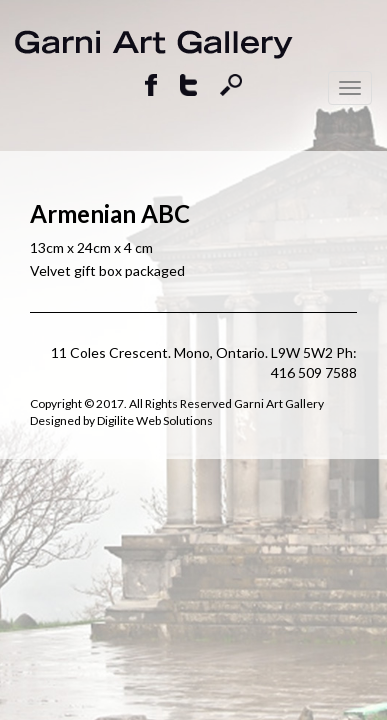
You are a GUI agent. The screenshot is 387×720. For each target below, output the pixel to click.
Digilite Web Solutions (155, 420)
